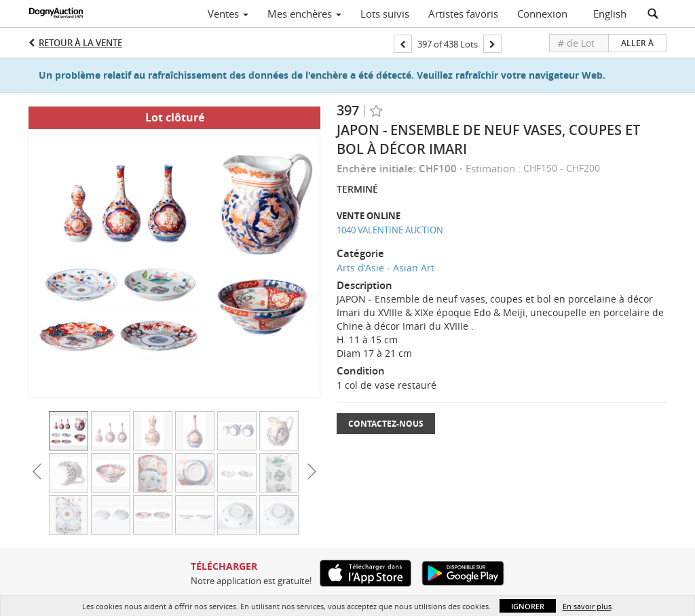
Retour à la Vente (80, 43)
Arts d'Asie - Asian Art (386, 268)
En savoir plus (587, 606)
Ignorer (528, 606)
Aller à (637, 43)
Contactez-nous (386, 424)
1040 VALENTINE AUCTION (390, 230)
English (610, 14)
